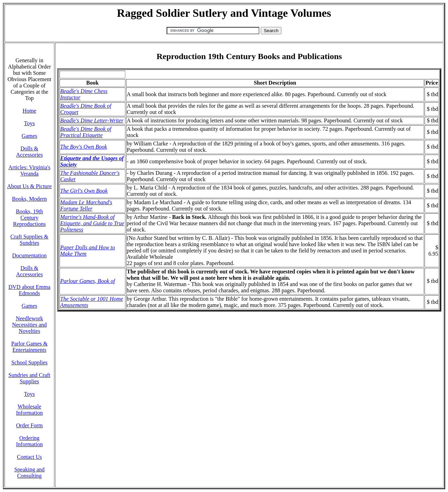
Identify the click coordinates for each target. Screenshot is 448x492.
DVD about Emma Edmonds (29, 290)
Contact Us (29, 457)
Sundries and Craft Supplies (29, 378)
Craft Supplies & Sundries (29, 240)
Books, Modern (29, 199)
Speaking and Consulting (30, 473)
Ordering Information (29, 441)
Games (29, 136)
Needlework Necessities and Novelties (29, 325)
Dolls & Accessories (29, 152)
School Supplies (29, 362)
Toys (30, 123)
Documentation (30, 255)
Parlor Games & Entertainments (29, 347)
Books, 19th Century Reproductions (29, 218)
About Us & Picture (29, 186)
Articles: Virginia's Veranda (29, 170)
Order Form (29, 425)
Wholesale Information (29, 410)
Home (29, 111)
